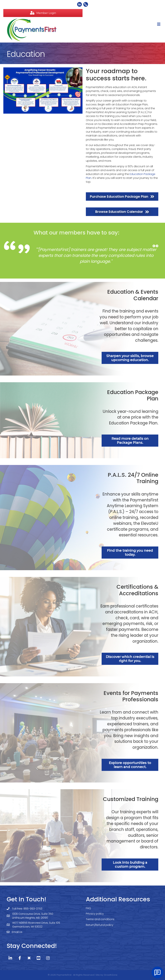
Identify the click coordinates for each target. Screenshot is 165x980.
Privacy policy (95, 914)
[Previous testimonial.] (154, 246)
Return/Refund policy (100, 925)
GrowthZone (111, 975)
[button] (43, 13)
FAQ (88, 908)
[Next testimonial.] (157, 246)
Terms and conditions (100, 919)
